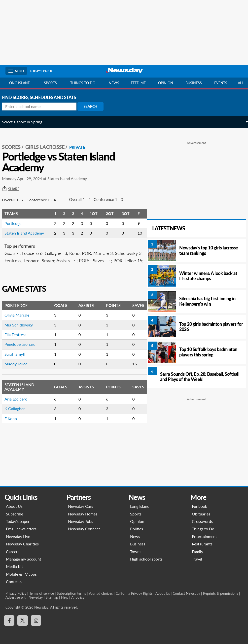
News (114, 83)
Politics (137, 529)
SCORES (15, 141)
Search (94, 106)
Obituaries (201, 514)
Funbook (199, 506)
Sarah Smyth (19, 373)
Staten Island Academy (28, 245)
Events (221, 83)
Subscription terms (71, 593)
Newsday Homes (83, 514)
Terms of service (42, 593)
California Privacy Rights (134, 593)
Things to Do (203, 529)
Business (194, 83)
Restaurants (202, 544)
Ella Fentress (19, 354)
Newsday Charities (22, 544)
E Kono (14, 438)
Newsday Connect (84, 529)
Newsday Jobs (81, 521)
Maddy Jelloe (19, 383)
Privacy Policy (16, 593)
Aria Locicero (19, 418)
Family (197, 551)
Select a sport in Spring (26, 122)
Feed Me (138, 83)
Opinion (166, 83)
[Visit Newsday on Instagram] (36, 620)
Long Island (19, 83)
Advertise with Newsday (24, 597)
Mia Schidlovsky (22, 344)
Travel (197, 559)
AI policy (78, 597)
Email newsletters (21, 529)
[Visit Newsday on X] (23, 620)
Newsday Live (18, 536)
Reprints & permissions (221, 593)
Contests (14, 581)
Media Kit (15, 566)
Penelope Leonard (23, 363)
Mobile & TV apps (21, 574)
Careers (13, 551)
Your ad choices (101, 593)
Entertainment (204, 536)
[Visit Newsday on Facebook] (9, 620)
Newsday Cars (81, 506)
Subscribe (15, 514)
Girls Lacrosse (48, 141)
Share (14, 184)
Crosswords (202, 521)
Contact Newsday (186, 593)
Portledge (16, 235)
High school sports (146, 559)
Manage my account (24, 559)
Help (65, 597)
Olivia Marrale (20, 334)
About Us (14, 506)
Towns (136, 551)
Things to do (83, 83)
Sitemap (52, 597)
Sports (50, 83)
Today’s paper (18, 521)
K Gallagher (18, 428)
